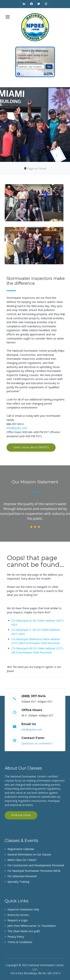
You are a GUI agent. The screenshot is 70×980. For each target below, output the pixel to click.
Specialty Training (18, 882)
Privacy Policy (16, 937)
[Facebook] (32, 4)
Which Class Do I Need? (22, 860)
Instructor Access (18, 915)
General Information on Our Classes (29, 854)
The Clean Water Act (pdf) (24, 931)
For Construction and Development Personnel (36, 865)
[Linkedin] (24, 4)
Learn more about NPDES (31, 447)
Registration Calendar (21, 849)
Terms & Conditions (20, 942)
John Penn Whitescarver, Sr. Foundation (32, 926)
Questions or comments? (37, 743)
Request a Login (18, 920)
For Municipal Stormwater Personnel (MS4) (34, 871)
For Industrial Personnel (22, 876)
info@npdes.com (17, 428)
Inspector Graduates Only (23, 909)
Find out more (21, 815)
